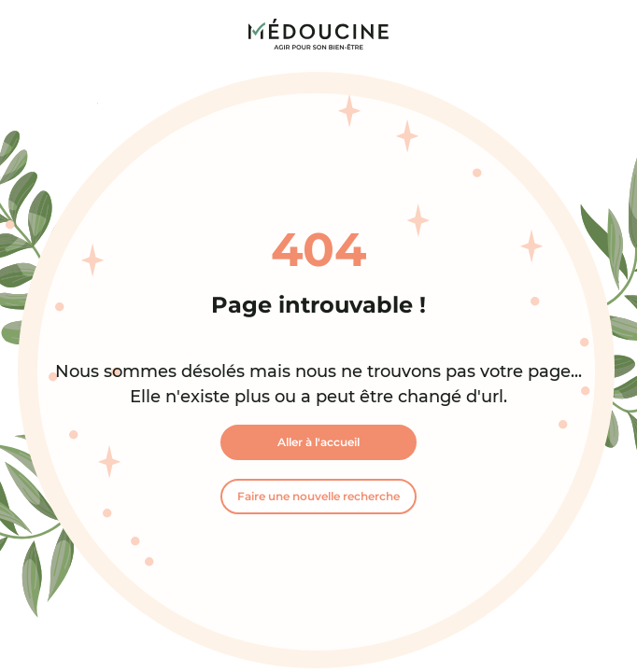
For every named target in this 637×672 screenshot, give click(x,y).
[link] (318, 34)
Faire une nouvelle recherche (318, 496)
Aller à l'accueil (318, 442)
